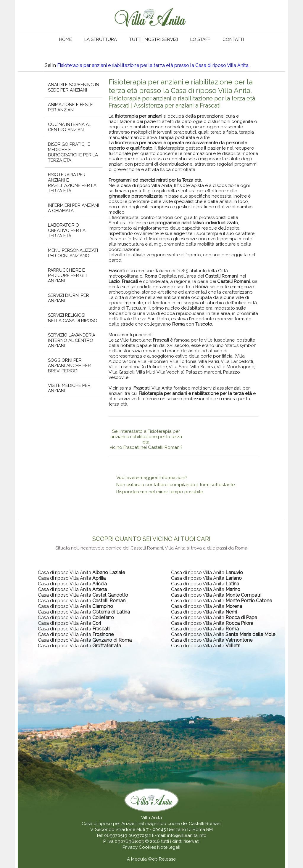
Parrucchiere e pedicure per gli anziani (67, 276)
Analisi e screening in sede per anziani (74, 87)
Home (66, 39)
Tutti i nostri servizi (154, 39)
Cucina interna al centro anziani (70, 127)
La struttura (101, 39)
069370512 (140, 835)
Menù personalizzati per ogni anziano (73, 253)
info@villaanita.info (187, 835)
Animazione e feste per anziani (70, 107)
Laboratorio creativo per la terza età (67, 230)
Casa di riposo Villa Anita (81, 572)
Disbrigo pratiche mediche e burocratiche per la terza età (73, 152)
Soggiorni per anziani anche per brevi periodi (69, 366)
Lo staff (200, 39)
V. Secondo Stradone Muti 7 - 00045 (128, 829)
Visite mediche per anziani (69, 388)
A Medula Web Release (151, 859)
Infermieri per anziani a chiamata (73, 208)
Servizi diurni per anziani (69, 298)
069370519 (116, 835)
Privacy (131, 847)
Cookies (148, 847)
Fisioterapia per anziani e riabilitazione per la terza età (72, 183)
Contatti (233, 39)
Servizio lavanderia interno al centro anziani (72, 340)
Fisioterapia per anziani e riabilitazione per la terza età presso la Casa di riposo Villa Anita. (153, 65)
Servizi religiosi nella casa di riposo (73, 318)
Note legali (169, 847)
